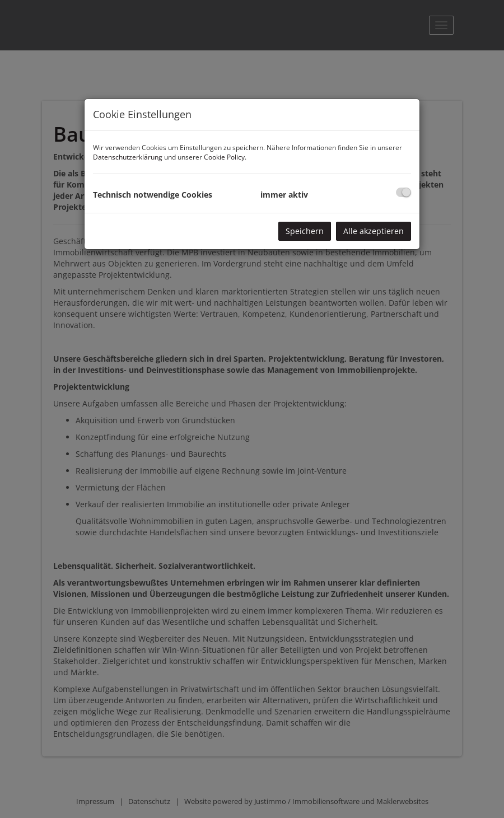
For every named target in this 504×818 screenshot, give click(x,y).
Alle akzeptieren (374, 231)
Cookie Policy (224, 157)
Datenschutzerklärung (128, 157)
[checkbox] (403, 192)
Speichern (305, 231)
